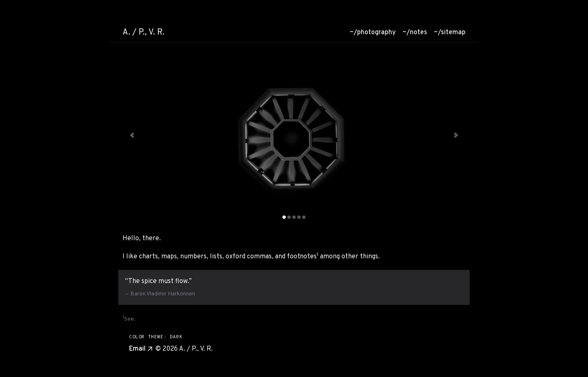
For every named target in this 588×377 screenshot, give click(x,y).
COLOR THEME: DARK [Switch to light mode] (156, 337)
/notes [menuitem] (415, 33)
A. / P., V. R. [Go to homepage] (143, 33)
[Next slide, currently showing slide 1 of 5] (455, 135)
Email (141, 349)
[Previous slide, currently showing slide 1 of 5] (133, 135)
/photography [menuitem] (373, 33)
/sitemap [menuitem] (450, 33)
